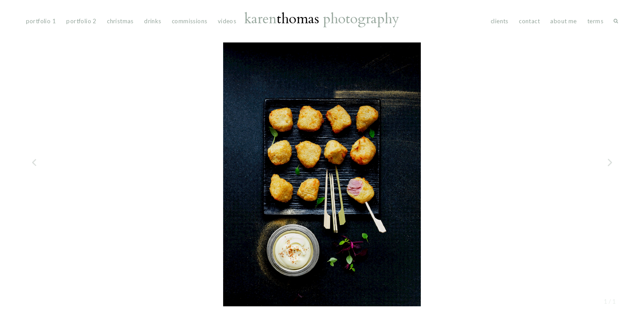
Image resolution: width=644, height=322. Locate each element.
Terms (595, 21)
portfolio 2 (81, 21)
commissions (189, 21)
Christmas (120, 21)
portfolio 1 (41, 21)
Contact (529, 21)
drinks (153, 21)
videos (227, 21)
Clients (500, 21)
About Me (563, 21)
